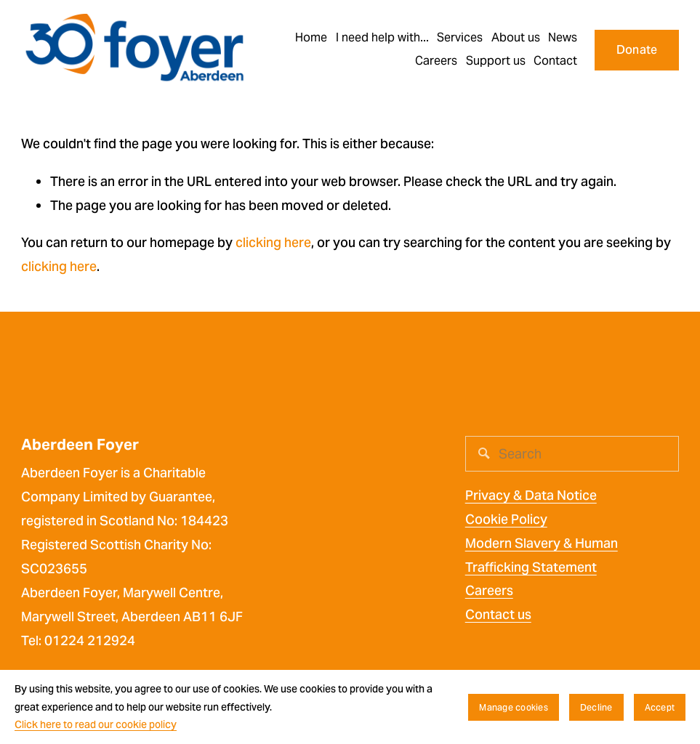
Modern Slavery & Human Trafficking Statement (542, 555)
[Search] (572, 454)
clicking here (273, 242)
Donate (637, 50)
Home (311, 37)
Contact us (498, 614)
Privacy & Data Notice (531, 495)
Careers (489, 590)
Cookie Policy (506, 519)
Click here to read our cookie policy (96, 724)
